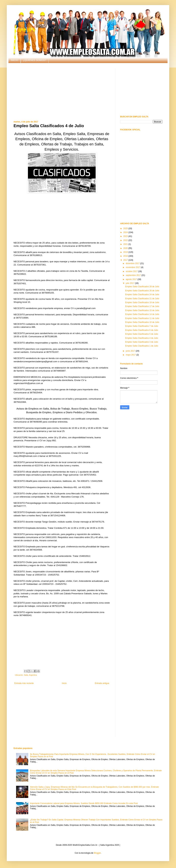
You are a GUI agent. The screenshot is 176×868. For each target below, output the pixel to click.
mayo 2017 (131, 355)
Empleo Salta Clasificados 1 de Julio (142, 346)
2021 (126, 244)
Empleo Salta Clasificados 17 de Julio (142, 306)
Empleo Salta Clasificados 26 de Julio (142, 291)
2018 (126, 256)
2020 (126, 248)
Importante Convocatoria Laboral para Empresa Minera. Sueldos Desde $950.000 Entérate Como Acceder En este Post (84, 803)
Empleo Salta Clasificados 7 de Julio (142, 326)
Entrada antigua (102, 683)
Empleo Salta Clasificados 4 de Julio (142, 338)
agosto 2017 (132, 279)
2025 (126, 228)
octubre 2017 (132, 271)
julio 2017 (130, 283)
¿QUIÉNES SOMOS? (35, 60)
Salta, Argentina (30, 675)
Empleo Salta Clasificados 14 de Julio (142, 314)
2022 (126, 240)
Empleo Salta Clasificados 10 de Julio (142, 322)
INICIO (14, 60)
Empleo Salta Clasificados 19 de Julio (142, 302)
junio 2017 (131, 351)
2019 (126, 252)
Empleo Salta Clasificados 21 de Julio (142, 299)
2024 (126, 232)
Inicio (64, 683)
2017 (126, 260)
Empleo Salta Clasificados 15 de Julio (142, 310)
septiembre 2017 (134, 275)
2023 (126, 236)
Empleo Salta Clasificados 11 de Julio (142, 318)
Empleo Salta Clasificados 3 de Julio (142, 342)
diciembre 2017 (133, 263)
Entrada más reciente (24, 683)
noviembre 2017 (133, 267)
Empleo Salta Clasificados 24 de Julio (142, 295)
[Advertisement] (62, 92)
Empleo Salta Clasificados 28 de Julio (142, 287)
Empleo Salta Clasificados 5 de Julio (142, 334)
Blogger (97, 853)
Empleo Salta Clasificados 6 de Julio (142, 330)
